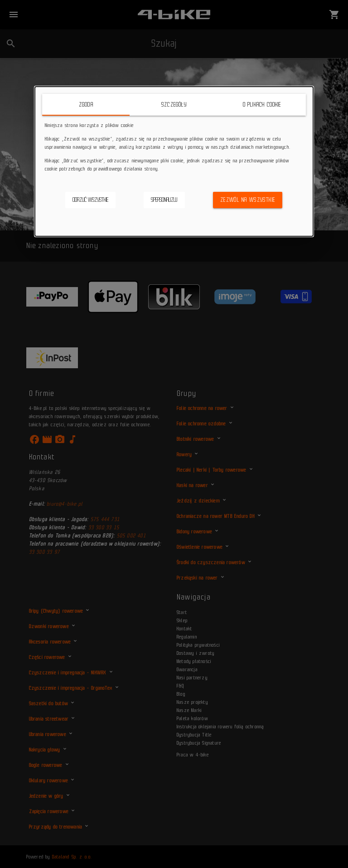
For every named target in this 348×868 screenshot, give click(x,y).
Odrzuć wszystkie (90, 200)
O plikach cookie (262, 105)
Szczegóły (174, 105)
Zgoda (86, 105)
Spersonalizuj (164, 200)
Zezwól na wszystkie (248, 200)
